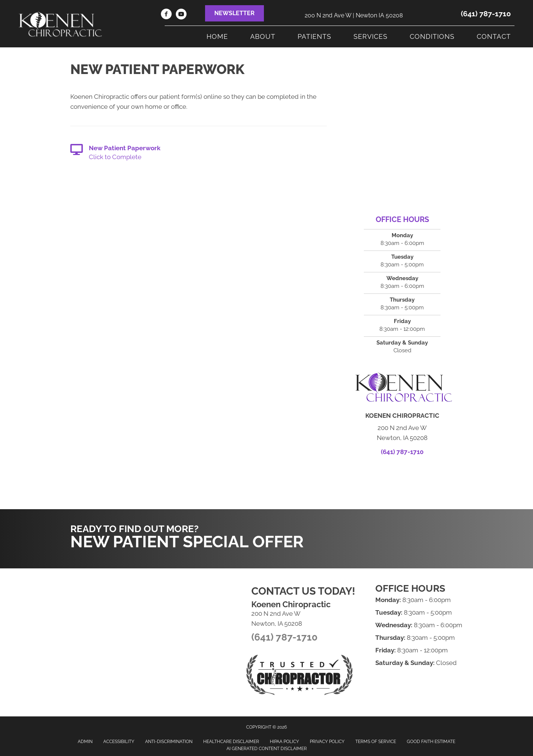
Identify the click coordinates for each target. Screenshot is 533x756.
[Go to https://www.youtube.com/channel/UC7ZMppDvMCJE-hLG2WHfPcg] (181, 15)
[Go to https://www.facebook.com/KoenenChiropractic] (166, 15)
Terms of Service (376, 742)
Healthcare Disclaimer (231, 742)
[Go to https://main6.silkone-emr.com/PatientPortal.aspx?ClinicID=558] (199, 153)
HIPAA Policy (284, 742)
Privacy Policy (327, 742)
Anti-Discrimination (169, 742)
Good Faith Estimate (431, 742)
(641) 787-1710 (486, 14)
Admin (85, 742)
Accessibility (119, 742)
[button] (234, 13)
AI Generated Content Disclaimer (267, 749)
